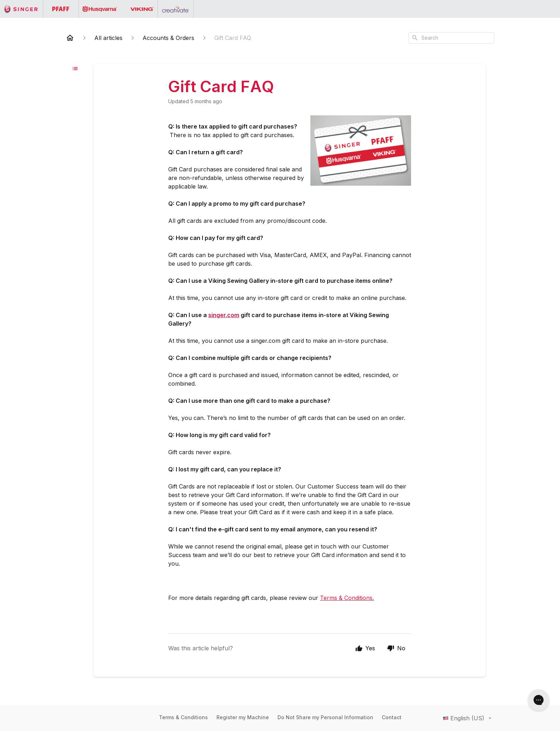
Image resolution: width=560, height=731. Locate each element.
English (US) (469, 718)
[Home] (70, 38)
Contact (392, 717)
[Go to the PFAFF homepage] (61, 9)
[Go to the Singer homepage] (22, 9)
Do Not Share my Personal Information (325, 717)
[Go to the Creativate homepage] (176, 9)
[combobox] (451, 38)
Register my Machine (243, 717)
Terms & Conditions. (347, 598)
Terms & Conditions (183, 717)
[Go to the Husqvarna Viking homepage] (118, 9)
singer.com (224, 315)
